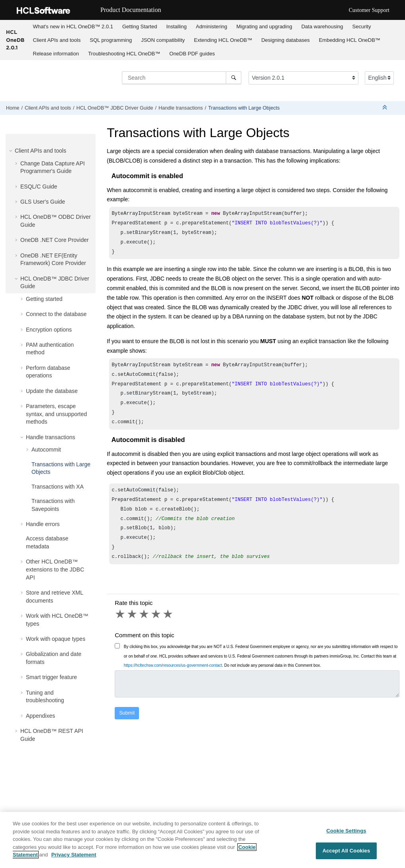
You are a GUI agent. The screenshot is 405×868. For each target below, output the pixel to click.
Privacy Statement (74, 855)
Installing (176, 27)
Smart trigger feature (51, 677)
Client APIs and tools (57, 40)
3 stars (145, 614)
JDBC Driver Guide (115, 108)
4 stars (157, 614)
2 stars (133, 614)
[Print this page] (399, 110)
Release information (56, 54)
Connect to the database (56, 314)
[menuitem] (73, 27)
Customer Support (369, 10)
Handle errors (43, 524)
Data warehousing (322, 27)
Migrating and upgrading (264, 27)
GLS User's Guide (43, 202)
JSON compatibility (163, 40)
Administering (212, 27)
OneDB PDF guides (192, 54)
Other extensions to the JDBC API (55, 569)
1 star (121, 614)
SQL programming (111, 40)
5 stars (168, 614)
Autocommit (46, 450)
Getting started (44, 299)
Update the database (52, 391)
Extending (223, 40)
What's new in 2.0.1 (73, 27)
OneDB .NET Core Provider (55, 240)
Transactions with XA (58, 487)
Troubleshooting (124, 54)
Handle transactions (181, 108)
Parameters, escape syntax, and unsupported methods (56, 414)
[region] (202, 840)
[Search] (234, 78)
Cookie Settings (346, 831)
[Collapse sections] (385, 108)
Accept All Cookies (346, 851)
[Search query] (182, 78)
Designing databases (285, 40)
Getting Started (140, 27)
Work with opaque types (56, 639)
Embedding (350, 40)
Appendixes (40, 716)
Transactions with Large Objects (244, 108)
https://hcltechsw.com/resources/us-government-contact (173, 665)
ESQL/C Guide (39, 187)
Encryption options (49, 330)
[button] (12, 151)
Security (362, 27)
